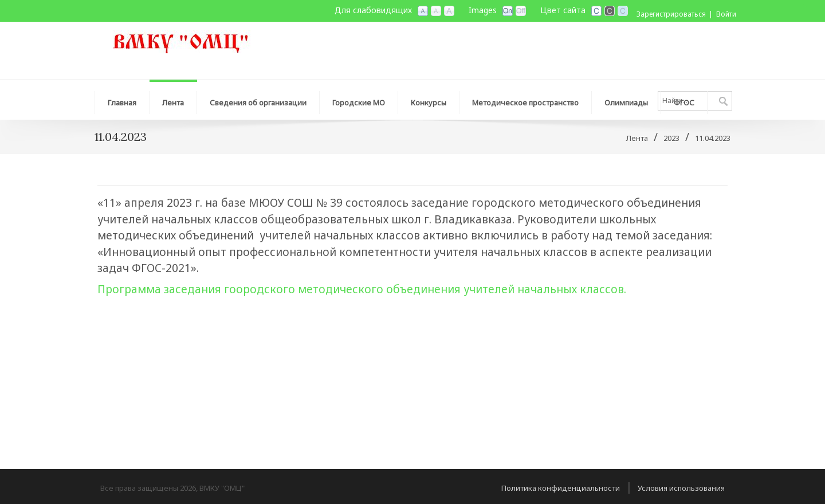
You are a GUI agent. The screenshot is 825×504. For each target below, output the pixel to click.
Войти (726, 14)
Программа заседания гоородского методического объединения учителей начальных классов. (362, 289)
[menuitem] (173, 100)
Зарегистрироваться (671, 14)
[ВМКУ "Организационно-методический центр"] (180, 41)
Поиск (723, 102)
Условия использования (681, 488)
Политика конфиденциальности (561, 488)
